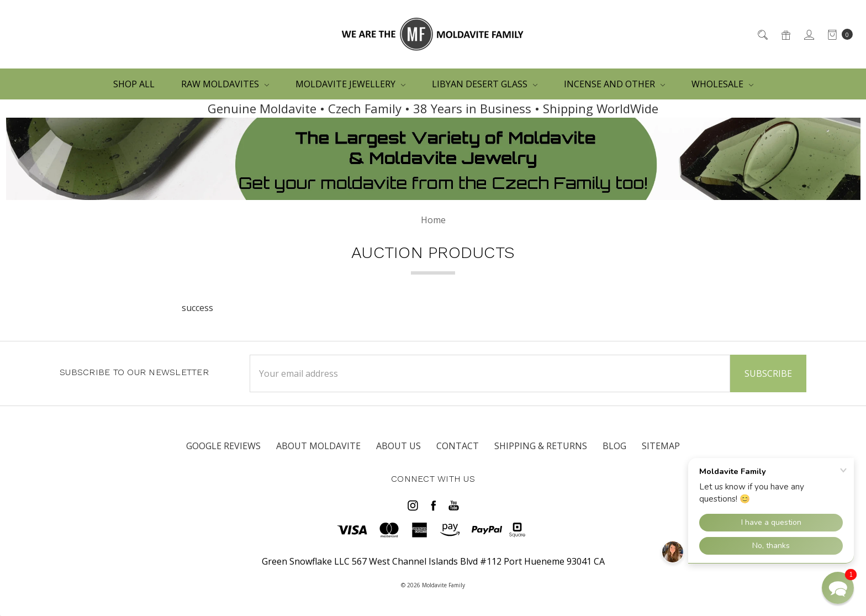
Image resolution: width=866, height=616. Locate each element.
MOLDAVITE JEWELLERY (350, 84)
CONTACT (458, 446)
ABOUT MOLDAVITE (318, 446)
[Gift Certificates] (785, 34)
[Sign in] (808, 34)
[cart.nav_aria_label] (837, 34)
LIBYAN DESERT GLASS (485, 84)
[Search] (762, 34)
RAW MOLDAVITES (225, 84)
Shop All (134, 84)
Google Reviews (223, 446)
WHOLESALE (722, 84)
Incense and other (614, 84)
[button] (838, 588)
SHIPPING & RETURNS (541, 446)
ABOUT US (398, 446)
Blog (614, 446)
